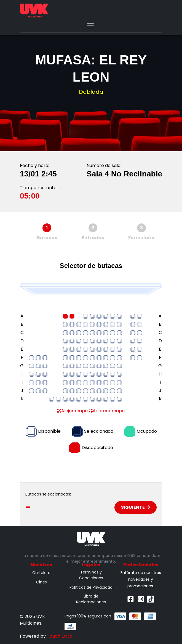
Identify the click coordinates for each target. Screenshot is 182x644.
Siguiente (136, 507)
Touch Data (60, 636)
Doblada (91, 92)
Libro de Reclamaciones (91, 599)
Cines (42, 582)
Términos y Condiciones (91, 575)
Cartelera (41, 573)
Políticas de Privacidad (91, 587)
